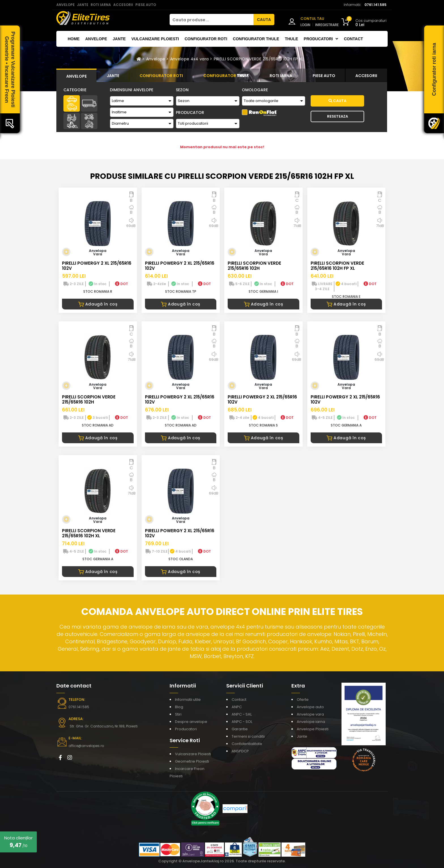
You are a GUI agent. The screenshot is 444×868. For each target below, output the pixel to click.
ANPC (237, 707)
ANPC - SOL (242, 722)
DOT (121, 284)
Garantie (240, 729)
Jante (119, 39)
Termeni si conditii (248, 736)
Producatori (186, 729)
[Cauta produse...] (212, 20)
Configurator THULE (256, 39)
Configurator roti (206, 39)
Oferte (303, 700)
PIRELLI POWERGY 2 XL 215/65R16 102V (97, 266)
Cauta (337, 101)
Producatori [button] (321, 39)
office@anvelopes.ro (86, 746)
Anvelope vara (310, 714)
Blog (179, 707)
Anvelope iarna (311, 722)
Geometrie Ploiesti (192, 761)
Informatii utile (188, 700)
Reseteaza (338, 116)
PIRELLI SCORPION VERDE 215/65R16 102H (254, 266)
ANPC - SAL (242, 714)
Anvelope (96, 39)
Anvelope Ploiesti (313, 729)
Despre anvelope (191, 722)
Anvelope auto (310, 707)
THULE (292, 39)
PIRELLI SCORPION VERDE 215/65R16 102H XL (89, 533)
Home (74, 39)
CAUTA (264, 20)
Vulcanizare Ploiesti (155, 39)
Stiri (178, 714)
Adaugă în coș (98, 304)
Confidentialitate (247, 744)
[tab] (76, 75)
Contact (353, 39)
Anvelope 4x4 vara (190, 59)
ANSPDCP (240, 751)
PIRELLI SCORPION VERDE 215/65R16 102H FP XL (259, 59)
